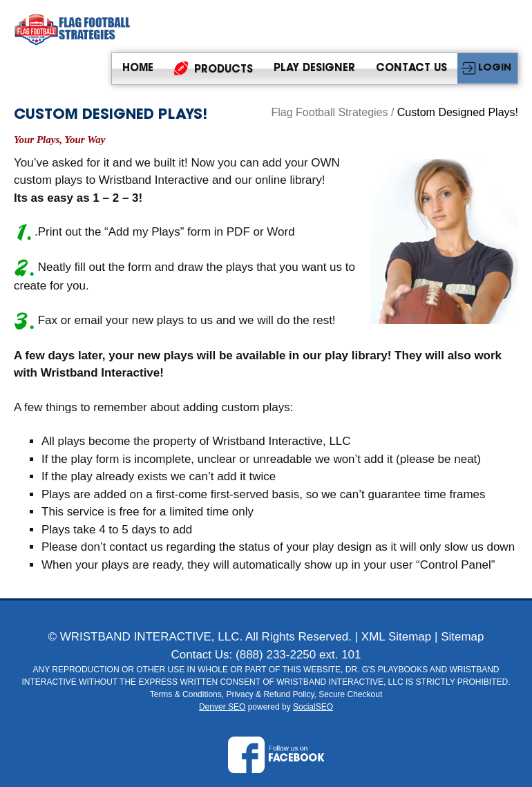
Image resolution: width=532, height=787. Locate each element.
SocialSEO (313, 707)
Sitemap (462, 637)
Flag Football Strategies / (334, 112)
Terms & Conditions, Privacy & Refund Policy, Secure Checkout (266, 694)
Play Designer (314, 69)
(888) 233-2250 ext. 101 (298, 655)
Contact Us (411, 69)
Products (213, 68)
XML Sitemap (396, 637)
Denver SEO (222, 707)
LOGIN (495, 68)
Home (138, 69)
